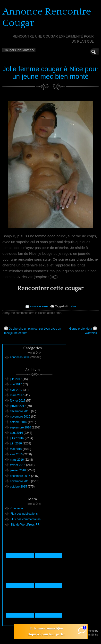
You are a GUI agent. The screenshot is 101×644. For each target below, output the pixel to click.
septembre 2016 (21, 427)
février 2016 (18, 465)
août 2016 (16, 433)
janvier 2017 (18, 406)
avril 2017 (16, 390)
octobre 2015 (18, 487)
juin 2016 (16, 443)
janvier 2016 (18, 470)
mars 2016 (17, 460)
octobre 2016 (18, 422)
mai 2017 (16, 384)
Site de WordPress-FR (25, 525)
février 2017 (18, 401)
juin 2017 (16, 379)
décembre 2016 (20, 411)
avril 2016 (16, 454)
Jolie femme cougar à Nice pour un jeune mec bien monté (50, 73)
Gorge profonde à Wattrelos (83, 331)
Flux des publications (24, 514)
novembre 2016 (20, 417)
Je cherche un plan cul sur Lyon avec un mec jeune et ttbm (33, 331)
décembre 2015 (20, 476)
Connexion (17, 508)
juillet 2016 (17, 438)
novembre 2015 (20, 481)
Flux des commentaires (25, 519)
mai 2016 (16, 449)
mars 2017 (17, 395)
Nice (73, 306)
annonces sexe (39, 306)
